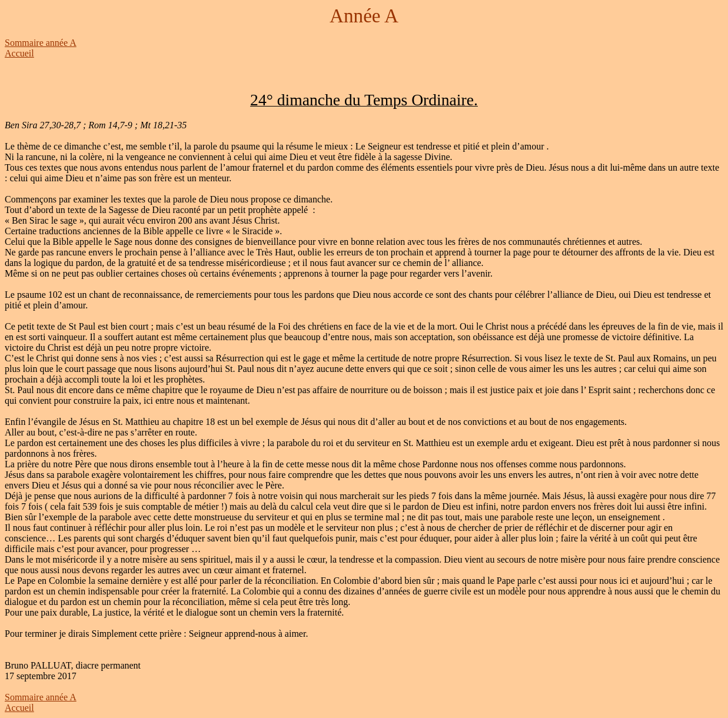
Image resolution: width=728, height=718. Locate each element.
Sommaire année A (41, 43)
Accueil (19, 53)
